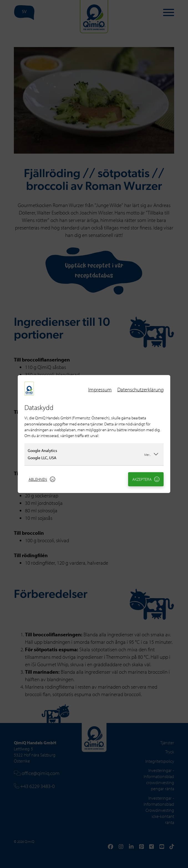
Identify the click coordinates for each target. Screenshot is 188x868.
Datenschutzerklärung (140, 389)
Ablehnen (42, 479)
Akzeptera (146, 479)
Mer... (152, 454)
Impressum (100, 389)
